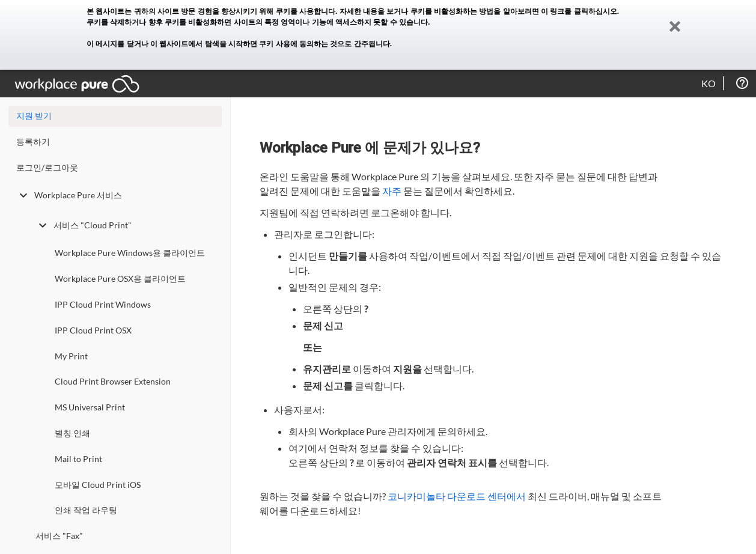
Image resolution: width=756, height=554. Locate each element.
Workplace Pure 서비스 (69, 195)
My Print (71, 356)
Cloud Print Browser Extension (113, 381)
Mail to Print (78, 459)
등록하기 (33, 142)
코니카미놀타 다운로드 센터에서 (457, 496)
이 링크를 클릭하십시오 (579, 11)
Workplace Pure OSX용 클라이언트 (120, 279)
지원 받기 (34, 116)
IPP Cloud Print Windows (103, 304)
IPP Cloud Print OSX (93, 330)
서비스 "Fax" (59, 536)
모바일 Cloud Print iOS (98, 485)
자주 (392, 191)
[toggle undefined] (23, 195)
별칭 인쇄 (72, 433)
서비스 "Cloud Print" (84, 225)
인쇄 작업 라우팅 (86, 510)
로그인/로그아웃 (47, 167)
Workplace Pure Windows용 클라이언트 (130, 253)
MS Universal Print (90, 407)
